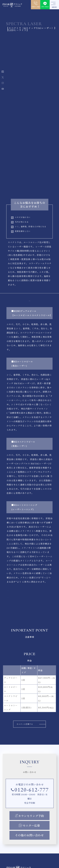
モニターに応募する (23, 725)
